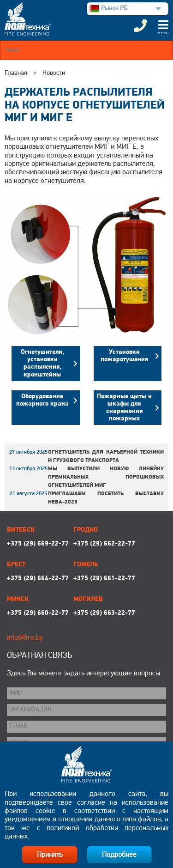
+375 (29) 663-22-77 (104, 613)
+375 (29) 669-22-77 (38, 544)
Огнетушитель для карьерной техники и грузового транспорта (106, 456)
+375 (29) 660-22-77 (38, 613)
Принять (50, 855)
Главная (16, 73)
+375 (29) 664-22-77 (38, 579)
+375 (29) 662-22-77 (104, 544)
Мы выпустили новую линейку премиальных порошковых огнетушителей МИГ (106, 477)
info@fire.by (25, 638)
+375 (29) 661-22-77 (104, 579)
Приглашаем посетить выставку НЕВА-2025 (106, 498)
